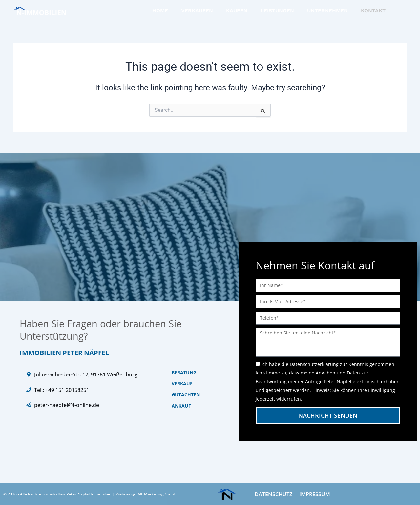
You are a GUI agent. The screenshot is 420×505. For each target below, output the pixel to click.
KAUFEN (237, 11)
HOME (160, 11)
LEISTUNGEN (277, 11)
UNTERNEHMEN (327, 11)
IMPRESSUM (314, 494)
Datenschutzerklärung (314, 364)
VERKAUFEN (197, 11)
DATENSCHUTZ (273, 494)
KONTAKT (373, 11)
